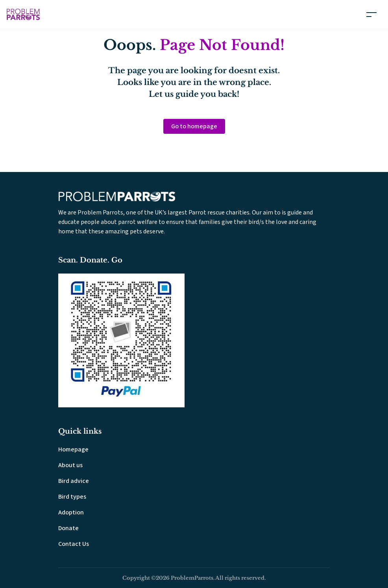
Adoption (71, 512)
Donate (68, 528)
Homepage (73, 449)
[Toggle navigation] (371, 14)
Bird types (72, 497)
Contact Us (74, 544)
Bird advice (74, 481)
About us (70, 465)
